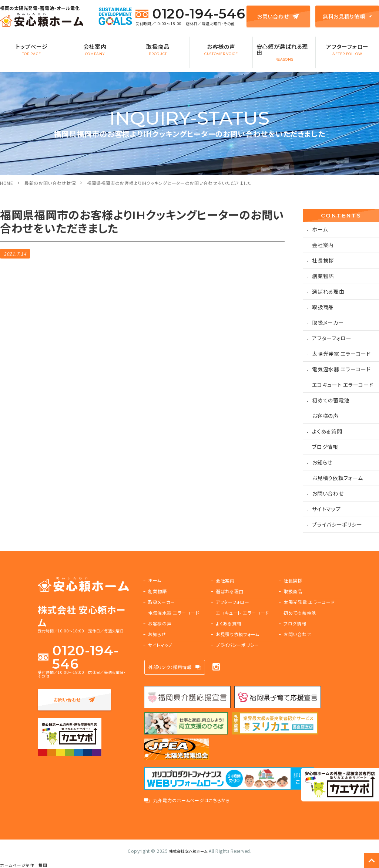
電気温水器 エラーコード (341, 369)
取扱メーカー (328, 322)
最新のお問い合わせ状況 (50, 183)
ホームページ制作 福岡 (24, 865)
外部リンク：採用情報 (170, 667)
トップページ (32, 49)
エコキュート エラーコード (343, 385)
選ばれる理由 (328, 291)
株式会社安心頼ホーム (188, 851)
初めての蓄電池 (331, 400)
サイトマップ (326, 509)
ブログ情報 (325, 447)
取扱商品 (158, 49)
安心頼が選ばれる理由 (284, 52)
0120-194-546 (190, 14)
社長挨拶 (323, 260)
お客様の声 (221, 49)
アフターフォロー (347, 49)
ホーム (320, 229)
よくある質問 (327, 431)
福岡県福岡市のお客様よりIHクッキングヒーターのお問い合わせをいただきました (170, 183)
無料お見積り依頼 (347, 16)
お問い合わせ (278, 16)
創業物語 (323, 276)
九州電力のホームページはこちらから (192, 800)
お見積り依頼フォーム (337, 478)
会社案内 (95, 49)
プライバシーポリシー (337, 524)
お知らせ (322, 462)
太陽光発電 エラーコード (341, 354)
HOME (7, 183)
